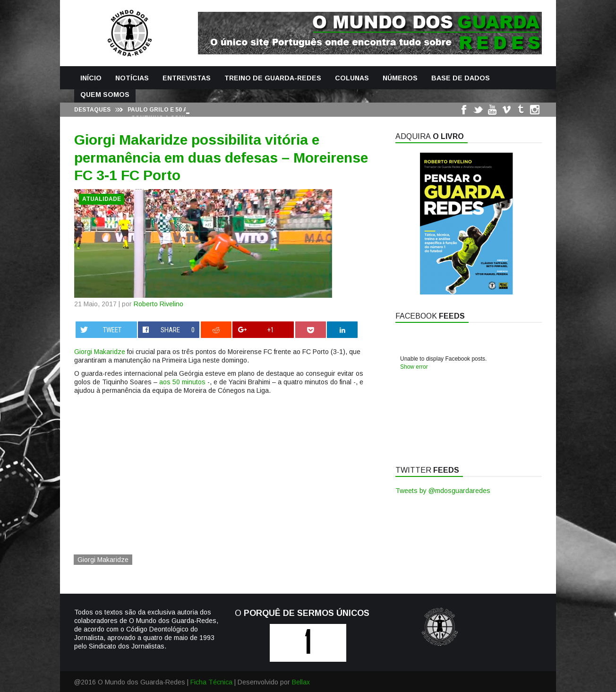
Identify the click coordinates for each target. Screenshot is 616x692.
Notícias (132, 78)
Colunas (352, 78)
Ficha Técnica (211, 682)
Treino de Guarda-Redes (273, 78)
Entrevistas (187, 78)
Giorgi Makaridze (100, 352)
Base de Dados (461, 78)
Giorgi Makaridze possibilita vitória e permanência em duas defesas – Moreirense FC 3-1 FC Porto (221, 157)
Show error (414, 367)
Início (91, 78)
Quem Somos (105, 95)
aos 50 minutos (182, 382)
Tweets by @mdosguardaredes (443, 491)
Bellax (301, 682)
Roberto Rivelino (158, 304)
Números (400, 78)
